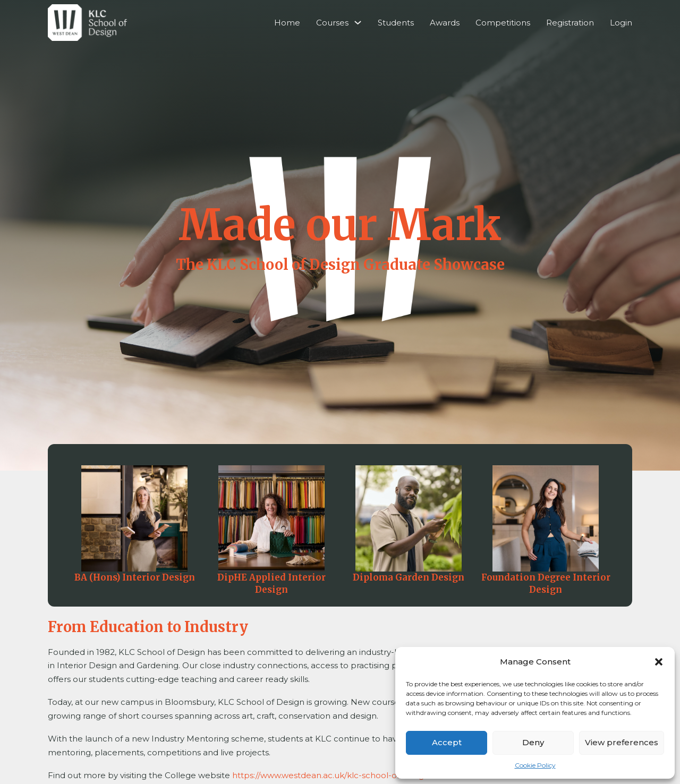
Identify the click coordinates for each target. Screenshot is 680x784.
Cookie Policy (535, 765)
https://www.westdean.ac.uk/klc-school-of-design (331, 775)
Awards (445, 23)
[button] (659, 662)
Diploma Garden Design (409, 578)
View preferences (622, 742)
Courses (332, 23)
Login (621, 23)
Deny (533, 742)
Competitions (503, 23)
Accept (447, 742)
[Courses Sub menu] (358, 23)
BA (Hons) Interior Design (135, 578)
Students (396, 23)
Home (287, 23)
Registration (570, 23)
